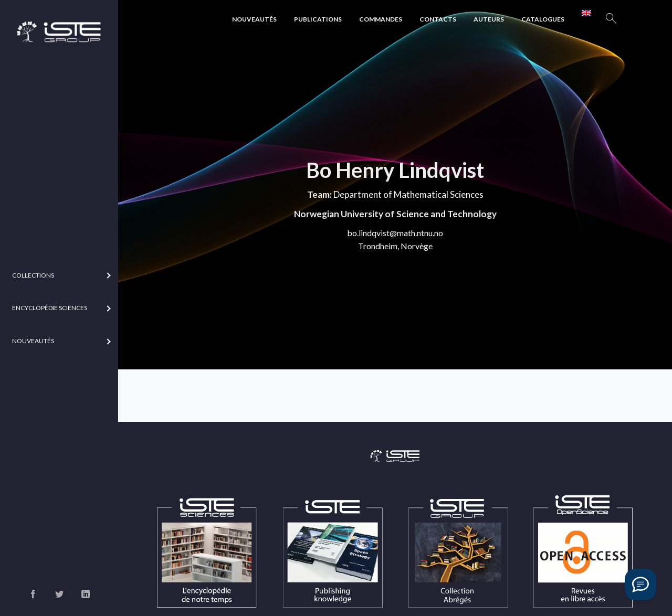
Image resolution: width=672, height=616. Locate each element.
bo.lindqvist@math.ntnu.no (395, 233)
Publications (318, 19)
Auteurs (489, 19)
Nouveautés (254, 19)
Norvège (417, 246)
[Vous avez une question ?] (640, 585)
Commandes (381, 19)
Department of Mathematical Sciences (408, 194)
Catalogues (543, 19)
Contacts (438, 19)
